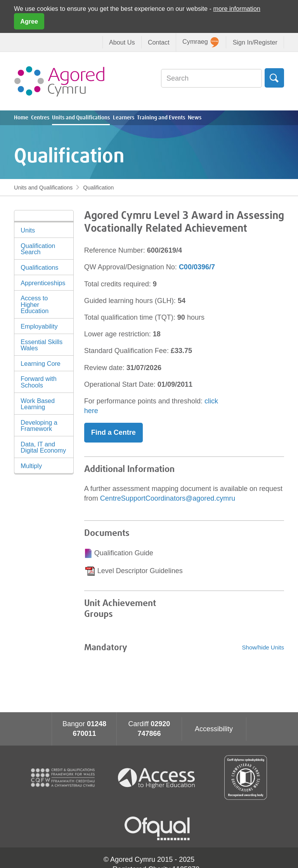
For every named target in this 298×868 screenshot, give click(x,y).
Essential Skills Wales (42, 345)
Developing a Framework (39, 425)
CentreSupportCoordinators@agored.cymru (168, 498)
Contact (159, 42)
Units (28, 230)
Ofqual (157, 828)
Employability (39, 326)
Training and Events (161, 118)
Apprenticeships (43, 283)
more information (237, 9)
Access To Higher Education (159, 778)
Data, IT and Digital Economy (43, 447)
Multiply (31, 466)
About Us (122, 42)
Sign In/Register (255, 42)
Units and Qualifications (81, 118)
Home (21, 118)
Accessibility (214, 729)
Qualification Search (38, 249)
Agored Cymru (59, 81)
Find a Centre (113, 432)
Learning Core (41, 363)
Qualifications (39, 267)
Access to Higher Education (35, 304)
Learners (124, 118)
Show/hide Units (263, 647)
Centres (40, 118)
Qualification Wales (246, 778)
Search (274, 78)
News (195, 118)
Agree (29, 21)
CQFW (63, 778)
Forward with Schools (39, 382)
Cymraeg (201, 42)
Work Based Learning (38, 404)
